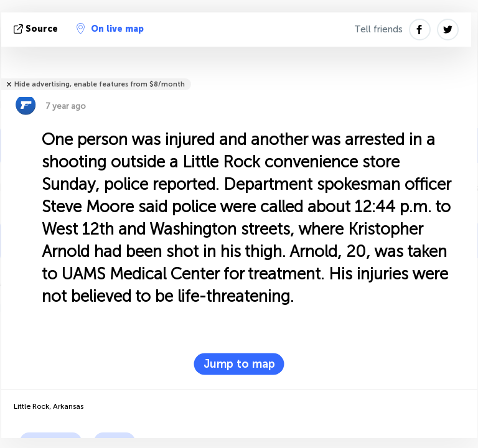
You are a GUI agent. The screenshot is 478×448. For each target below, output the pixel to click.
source (37, 29)
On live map (110, 29)
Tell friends (378, 29)
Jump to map (239, 364)
